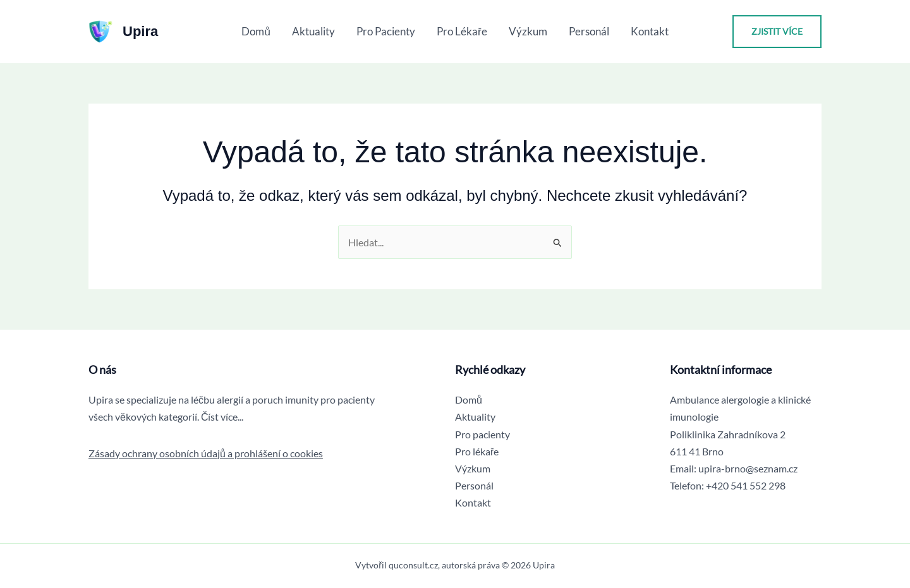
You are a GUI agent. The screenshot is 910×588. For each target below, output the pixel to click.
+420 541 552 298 (746, 485)
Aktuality (313, 31)
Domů (256, 31)
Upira (140, 31)
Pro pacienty (386, 31)
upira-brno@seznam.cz (748, 468)
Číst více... (222, 417)
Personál (589, 31)
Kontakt (650, 31)
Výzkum (528, 31)
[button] (777, 32)
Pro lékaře (462, 31)
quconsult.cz (413, 565)
